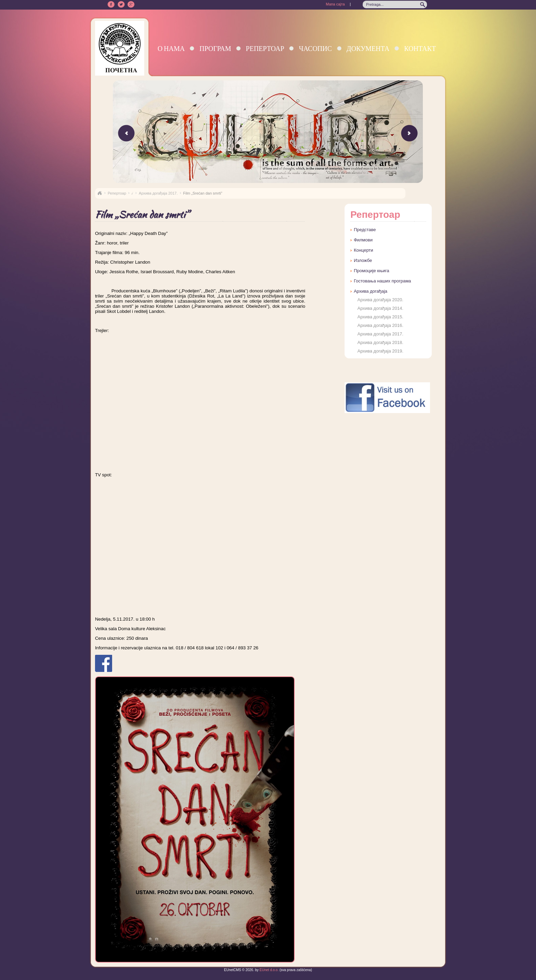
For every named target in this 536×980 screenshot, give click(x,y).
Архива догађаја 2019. (380, 351)
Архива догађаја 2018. (380, 342)
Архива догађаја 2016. (380, 325)
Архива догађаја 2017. (158, 193)
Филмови (363, 240)
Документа (368, 48)
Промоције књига (372, 271)
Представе (365, 230)
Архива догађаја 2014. (380, 308)
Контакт (420, 48)
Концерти (364, 250)
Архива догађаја (371, 291)
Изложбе (363, 260)
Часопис (315, 48)
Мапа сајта (335, 4)
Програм (215, 48)
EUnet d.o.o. (269, 970)
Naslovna (99, 193)
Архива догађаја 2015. (380, 317)
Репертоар (265, 48)
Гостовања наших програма (382, 281)
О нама (171, 48)
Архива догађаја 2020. (380, 300)
